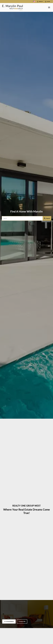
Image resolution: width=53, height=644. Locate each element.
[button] (47, 218)
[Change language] (34, 2)
